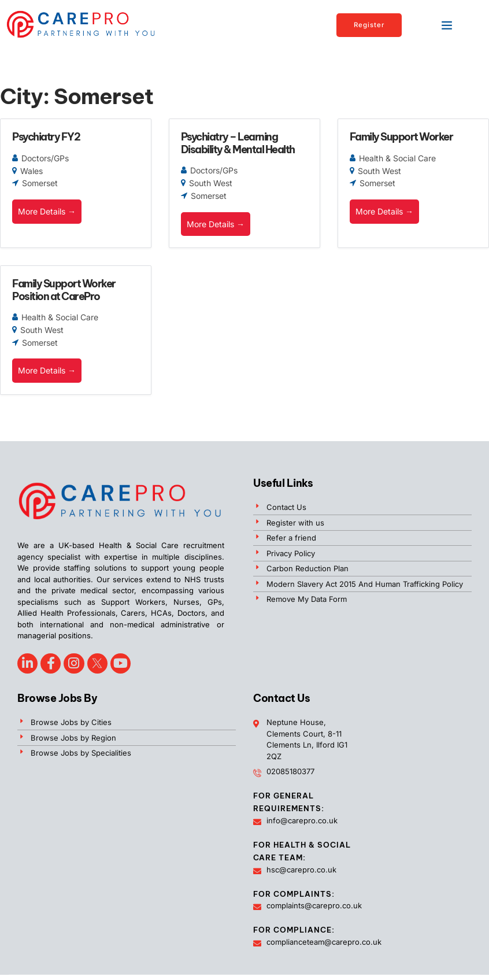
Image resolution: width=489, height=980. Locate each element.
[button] (447, 25)
